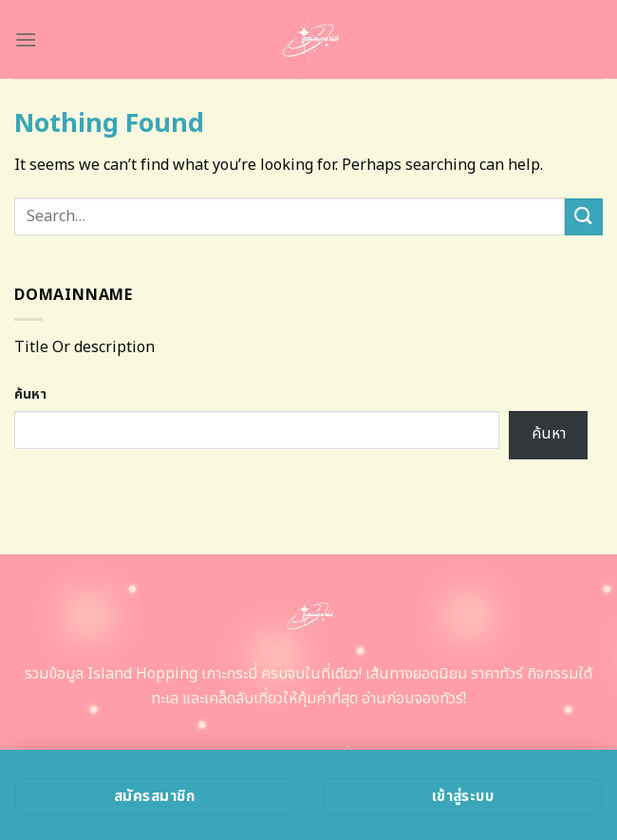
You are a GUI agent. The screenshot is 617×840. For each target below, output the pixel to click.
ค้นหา (30, 394)
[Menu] (26, 39)
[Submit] (584, 217)
